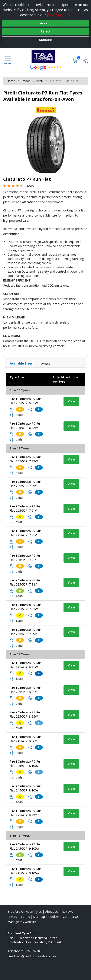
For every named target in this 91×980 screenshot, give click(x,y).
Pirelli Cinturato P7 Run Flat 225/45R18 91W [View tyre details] (26, 665)
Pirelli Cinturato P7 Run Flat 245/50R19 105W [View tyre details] (26, 846)
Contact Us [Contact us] (71, 917)
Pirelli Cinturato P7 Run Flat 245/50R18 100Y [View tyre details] (26, 788)
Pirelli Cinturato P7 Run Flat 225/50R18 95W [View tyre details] (26, 714)
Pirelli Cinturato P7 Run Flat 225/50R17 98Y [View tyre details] (26, 582)
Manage (45, 40)
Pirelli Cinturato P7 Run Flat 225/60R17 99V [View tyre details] (26, 632)
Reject (46, 31)
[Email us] (36, 956)
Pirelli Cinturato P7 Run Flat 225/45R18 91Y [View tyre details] (26, 690)
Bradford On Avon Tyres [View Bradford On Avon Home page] (25, 912)
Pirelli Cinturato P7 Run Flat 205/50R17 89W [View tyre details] (26, 459)
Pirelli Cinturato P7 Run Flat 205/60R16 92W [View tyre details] (26, 426)
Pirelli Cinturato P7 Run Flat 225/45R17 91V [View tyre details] (26, 533)
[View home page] (45, 56)
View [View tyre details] (71, 401)
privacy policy (59, 15)
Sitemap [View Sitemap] (39, 917)
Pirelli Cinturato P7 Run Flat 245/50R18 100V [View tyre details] (26, 764)
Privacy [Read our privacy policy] (12, 917)
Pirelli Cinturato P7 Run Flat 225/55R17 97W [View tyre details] (26, 607)
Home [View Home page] (11, 81)
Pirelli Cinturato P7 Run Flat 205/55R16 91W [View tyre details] (26, 401)
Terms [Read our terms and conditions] (25, 917)
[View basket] (75, 60)
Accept (45, 23)
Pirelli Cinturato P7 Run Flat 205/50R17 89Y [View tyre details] (26, 484)
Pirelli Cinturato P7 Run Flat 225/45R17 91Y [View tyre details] (26, 558)
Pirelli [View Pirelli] (39, 81)
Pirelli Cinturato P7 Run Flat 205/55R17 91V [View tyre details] (26, 508)
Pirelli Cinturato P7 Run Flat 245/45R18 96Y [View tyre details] (26, 739)
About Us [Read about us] (52, 912)
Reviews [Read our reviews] (67, 912)
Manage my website (22, 922)
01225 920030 (33, 951)
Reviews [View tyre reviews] (44, 364)
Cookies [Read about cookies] (54, 917)
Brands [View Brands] (25, 81)
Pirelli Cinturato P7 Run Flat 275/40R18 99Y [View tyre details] (26, 813)
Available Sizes (21, 363)
